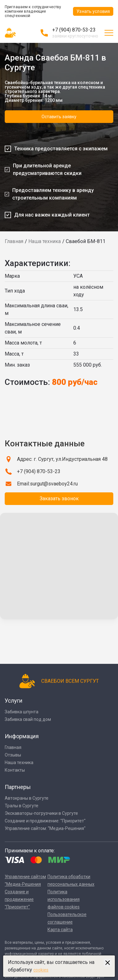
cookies (41, 970)
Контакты (15, 770)
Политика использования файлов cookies (64, 899)
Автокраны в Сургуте (27, 798)
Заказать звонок (59, 499)
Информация (22, 736)
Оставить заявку (59, 117)
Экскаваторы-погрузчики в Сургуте (41, 813)
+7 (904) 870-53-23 (74, 30)
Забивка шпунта (22, 712)
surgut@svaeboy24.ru (54, 484)
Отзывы (13, 755)
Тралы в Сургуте (22, 806)
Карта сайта (60, 930)
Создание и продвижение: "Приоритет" (45, 821)
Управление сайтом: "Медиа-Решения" (45, 828)
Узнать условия (93, 11)
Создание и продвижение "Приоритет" (19, 899)
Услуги (14, 701)
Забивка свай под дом (28, 719)
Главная (14, 241)
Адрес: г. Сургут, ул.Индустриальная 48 (62, 459)
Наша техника (45, 241)
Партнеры (18, 787)
